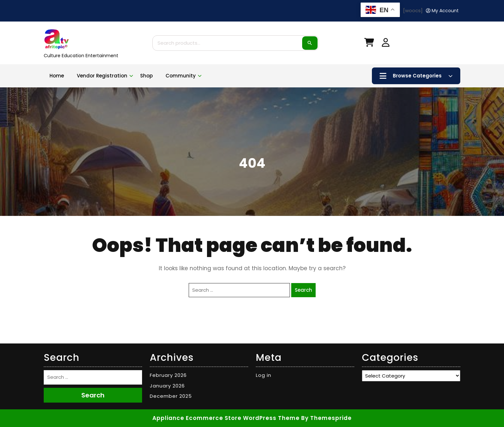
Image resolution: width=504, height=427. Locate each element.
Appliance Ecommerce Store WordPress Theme (226, 418)
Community (181, 76)
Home (57, 76)
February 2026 (168, 375)
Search (310, 43)
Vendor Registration (102, 76)
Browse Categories (416, 76)
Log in (264, 375)
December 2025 (171, 396)
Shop (146, 76)
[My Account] (442, 11)
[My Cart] (369, 44)
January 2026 (167, 386)
